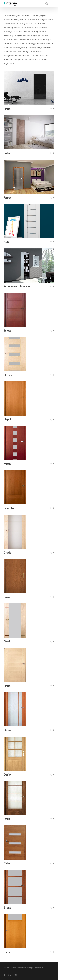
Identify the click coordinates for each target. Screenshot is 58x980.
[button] (53, 4)
